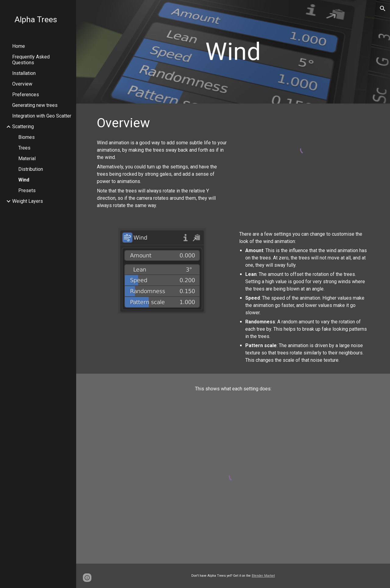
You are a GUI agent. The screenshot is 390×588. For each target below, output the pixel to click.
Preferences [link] (26, 95)
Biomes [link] (27, 137)
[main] (233, 52)
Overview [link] (22, 84)
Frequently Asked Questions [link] (31, 60)
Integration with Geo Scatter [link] (42, 116)
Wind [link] (24, 180)
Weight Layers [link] (28, 201)
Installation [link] (24, 73)
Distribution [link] (31, 169)
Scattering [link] (23, 127)
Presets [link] (27, 190)
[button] (383, 9)
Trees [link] (24, 148)
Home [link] (19, 46)
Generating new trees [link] (35, 105)
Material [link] (27, 158)
